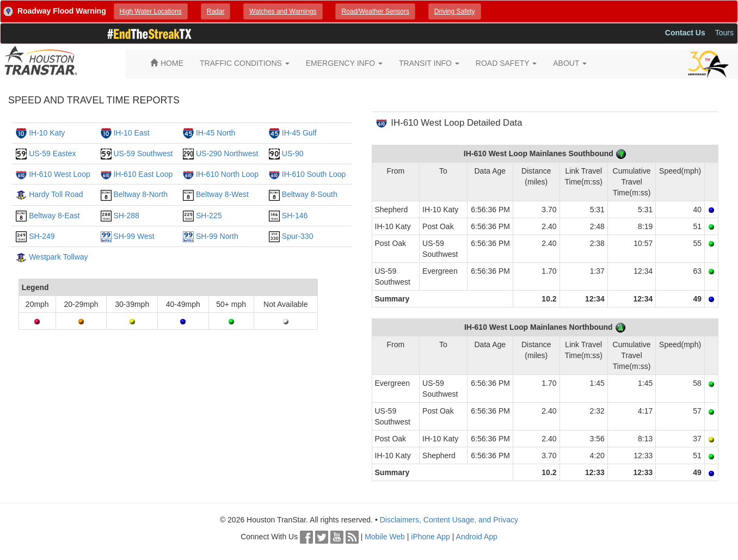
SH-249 (42, 236)
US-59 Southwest (143, 153)
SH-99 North (217, 236)
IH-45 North (216, 133)
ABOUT (570, 63)
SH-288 (126, 216)
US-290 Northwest (227, 153)
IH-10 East (131, 133)
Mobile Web (385, 537)
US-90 (293, 153)
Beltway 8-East (54, 216)
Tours (724, 33)
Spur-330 (298, 236)
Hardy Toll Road (56, 194)
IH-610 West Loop (60, 174)
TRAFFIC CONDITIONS (245, 63)
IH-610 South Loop (314, 174)
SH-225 (209, 216)
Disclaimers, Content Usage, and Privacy (449, 520)
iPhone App (430, 537)
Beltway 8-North (140, 194)
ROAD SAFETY (506, 63)
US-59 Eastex (52, 153)
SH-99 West (134, 236)
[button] (151, 11)
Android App (477, 537)
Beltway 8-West (222, 194)
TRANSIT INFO (429, 63)
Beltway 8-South (310, 194)
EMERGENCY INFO (344, 63)
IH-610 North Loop (227, 174)
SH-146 (295, 216)
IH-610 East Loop (143, 174)
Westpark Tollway (58, 257)
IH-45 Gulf (299, 133)
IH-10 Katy (47, 133)
